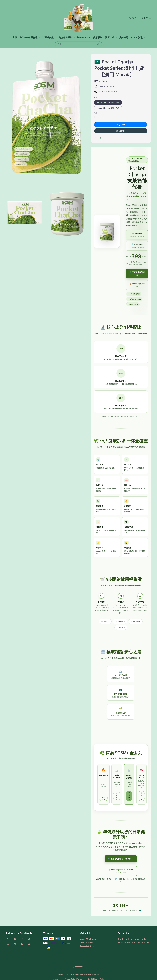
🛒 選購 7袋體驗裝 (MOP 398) (121, 859)
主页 (15, 37)
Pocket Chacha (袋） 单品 (108, 108)
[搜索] (98, 44)
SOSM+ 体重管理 (29, 37)
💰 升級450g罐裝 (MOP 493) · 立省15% (121, 871)
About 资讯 (137, 37)
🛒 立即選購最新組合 (137, 273)
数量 (96, 113)
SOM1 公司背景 (87, 943)
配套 (96, 97)
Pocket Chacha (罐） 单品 (108, 102)
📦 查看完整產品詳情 (137, 285)
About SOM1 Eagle (88, 939)
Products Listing (87, 946)
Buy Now (121, 124)
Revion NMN (84, 37)
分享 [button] (98, 138)
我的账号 (124, 37)
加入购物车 (121, 131)
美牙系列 (98, 37)
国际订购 (110, 37)
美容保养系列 (65, 37)
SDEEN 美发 (48, 37)
